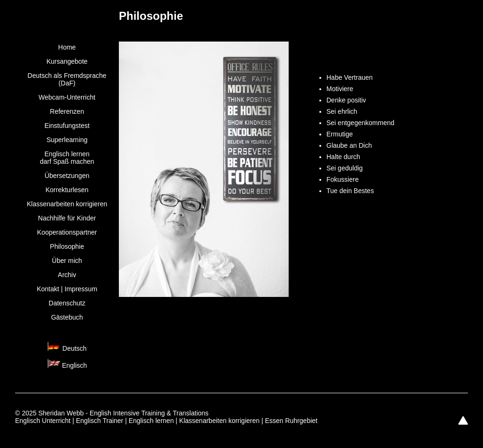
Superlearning (67, 140)
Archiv (67, 275)
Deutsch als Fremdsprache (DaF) (67, 79)
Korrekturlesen (67, 190)
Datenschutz (67, 303)
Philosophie (67, 246)
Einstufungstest (67, 126)
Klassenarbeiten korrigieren (67, 204)
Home (67, 47)
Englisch (74, 365)
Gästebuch (67, 317)
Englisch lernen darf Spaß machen (67, 158)
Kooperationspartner (67, 232)
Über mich (67, 261)
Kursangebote (67, 61)
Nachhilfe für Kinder (67, 218)
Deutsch (74, 348)
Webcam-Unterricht (67, 97)
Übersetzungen (67, 176)
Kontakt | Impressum (67, 289)
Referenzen (67, 111)
